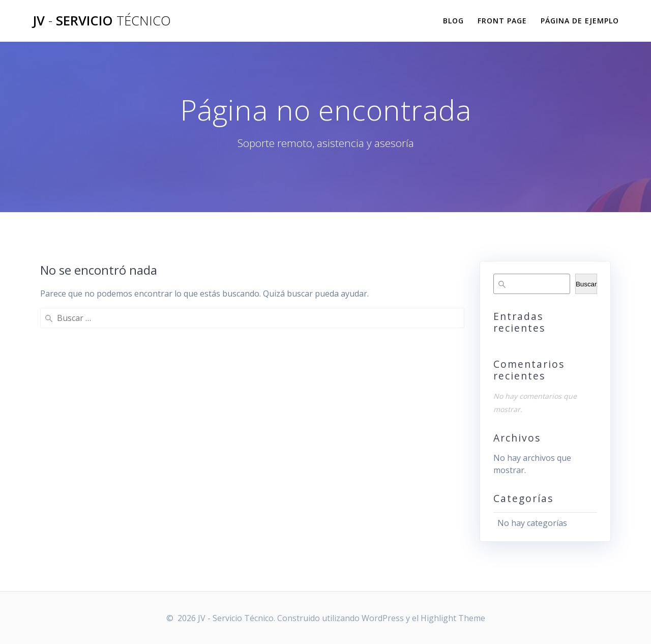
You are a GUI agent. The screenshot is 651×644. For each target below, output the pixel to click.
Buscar (586, 284)
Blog (453, 21)
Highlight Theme (453, 618)
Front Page (502, 21)
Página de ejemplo (580, 21)
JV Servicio (102, 21)
